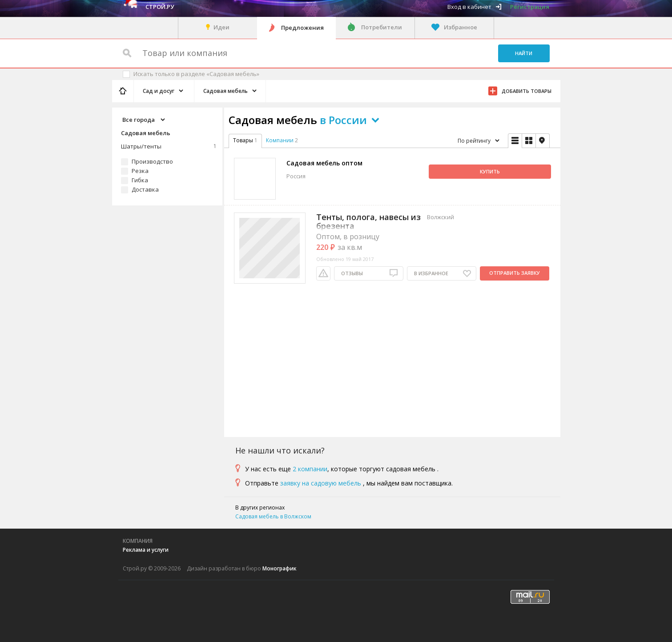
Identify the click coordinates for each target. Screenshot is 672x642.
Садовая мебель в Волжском (273, 516)
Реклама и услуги (146, 550)
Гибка (140, 180)
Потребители (382, 27)
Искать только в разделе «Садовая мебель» (196, 74)
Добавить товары (527, 91)
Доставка (145, 189)
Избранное (461, 27)
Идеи (221, 27)
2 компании (310, 469)
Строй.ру (160, 7)
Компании (280, 140)
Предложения (302, 28)
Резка (140, 171)
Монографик (280, 568)
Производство (152, 161)
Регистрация (530, 7)
